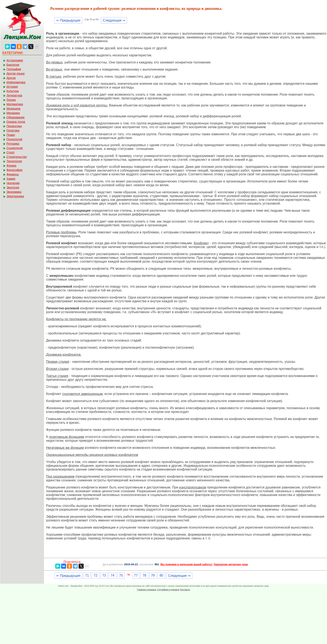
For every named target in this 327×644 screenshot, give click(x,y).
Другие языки (16, 73)
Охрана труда (16, 122)
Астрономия (15, 60)
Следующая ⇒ (114, 20)
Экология (13, 187)
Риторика (13, 144)
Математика (15, 104)
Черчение (13, 183)
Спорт (11, 152)
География (14, 69)
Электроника (15, 196)
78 (144, 575)
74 (113, 575)
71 (87, 575)
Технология (14, 161)
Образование (16, 117)
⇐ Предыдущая (68, 20)
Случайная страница (168, 590)
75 (121, 575)
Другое (11, 78)
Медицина (13, 109)
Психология (14, 139)
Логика (11, 100)
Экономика (14, 192)
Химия (11, 179)
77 (136, 575)
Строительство (17, 157)
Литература (14, 95)
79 (153, 575)
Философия (14, 170)
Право (11, 135)
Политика (13, 130)
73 (104, 575)
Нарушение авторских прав (231, 564)
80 (161, 575)
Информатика (16, 82)
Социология (15, 148)
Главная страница (147, 590)
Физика (11, 166)
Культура (13, 91)
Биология (13, 65)
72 (96, 575)
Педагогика (14, 126)
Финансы (13, 174)
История (12, 87)
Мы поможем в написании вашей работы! (186, 564)
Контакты (185, 590)
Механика (13, 113)
